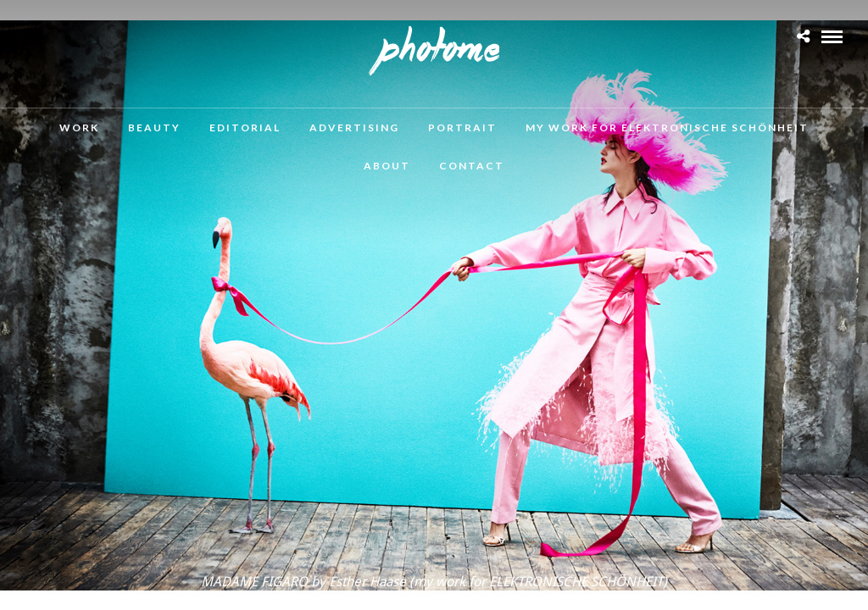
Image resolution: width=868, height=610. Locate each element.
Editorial (245, 128)
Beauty (154, 128)
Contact (472, 166)
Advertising (354, 128)
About (387, 166)
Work (79, 128)
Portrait (462, 128)
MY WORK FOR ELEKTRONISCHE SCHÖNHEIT (667, 128)
